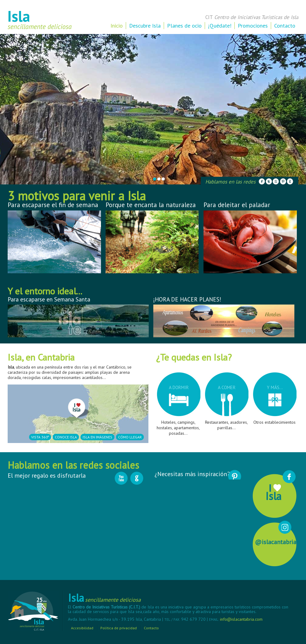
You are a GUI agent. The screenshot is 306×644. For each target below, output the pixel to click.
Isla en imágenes (97, 437)
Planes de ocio (184, 26)
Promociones (253, 26)
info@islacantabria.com (241, 619)
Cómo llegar (130, 437)
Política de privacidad (119, 628)
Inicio (117, 26)
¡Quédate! (220, 26)
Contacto (285, 26)
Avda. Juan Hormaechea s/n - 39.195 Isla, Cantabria (115, 619)
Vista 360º (40, 437)
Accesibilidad (82, 628)
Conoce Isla (66, 437)
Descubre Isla (145, 26)
